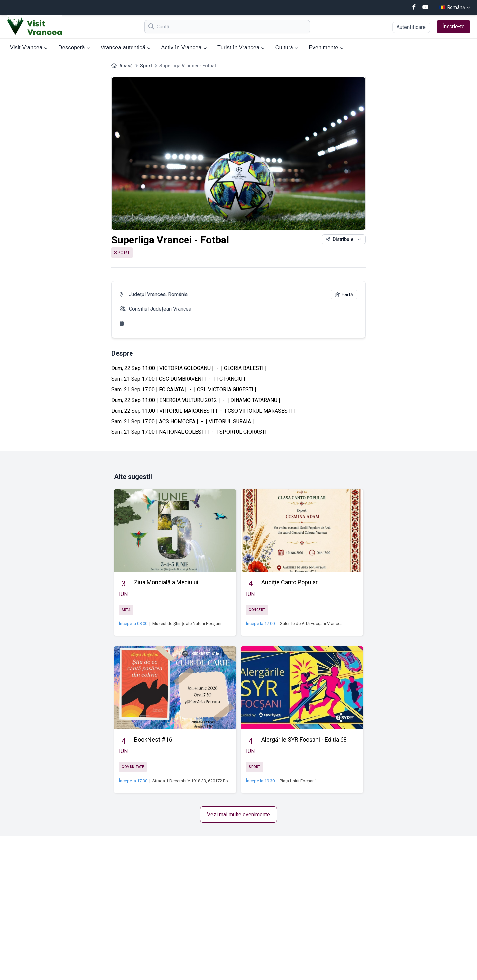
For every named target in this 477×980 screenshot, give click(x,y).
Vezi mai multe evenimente (238, 814)
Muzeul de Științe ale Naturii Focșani (187, 624)
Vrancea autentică (126, 48)
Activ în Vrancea (184, 48)
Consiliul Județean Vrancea (160, 309)
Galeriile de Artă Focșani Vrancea (311, 624)
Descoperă (74, 48)
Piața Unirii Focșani (298, 781)
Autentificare (411, 27)
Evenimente (326, 48)
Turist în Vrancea (241, 48)
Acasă (126, 66)
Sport (146, 66)
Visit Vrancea (29, 48)
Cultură (287, 48)
